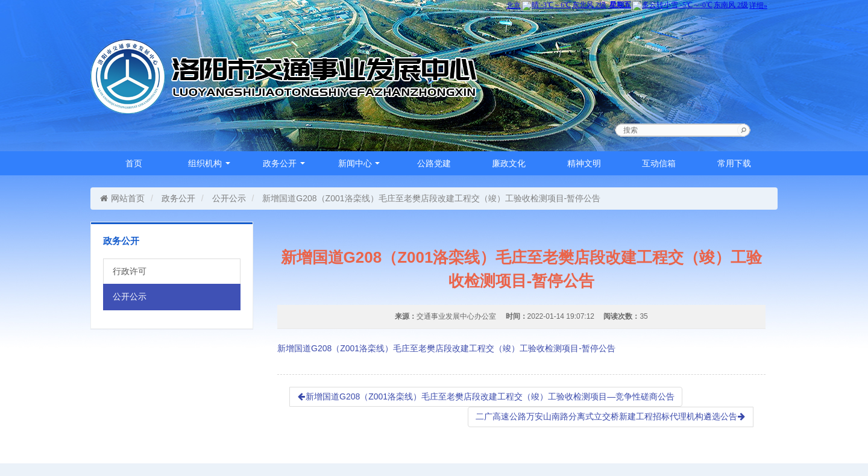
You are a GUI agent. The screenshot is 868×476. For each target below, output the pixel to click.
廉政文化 (509, 163)
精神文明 (584, 163)
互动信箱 (659, 163)
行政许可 (130, 271)
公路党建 (434, 163)
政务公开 (284, 163)
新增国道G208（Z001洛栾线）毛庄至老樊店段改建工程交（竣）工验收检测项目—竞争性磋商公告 (486, 396)
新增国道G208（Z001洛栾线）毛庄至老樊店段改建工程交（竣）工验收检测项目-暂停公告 (446, 348)
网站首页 (122, 198)
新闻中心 (359, 163)
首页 (134, 163)
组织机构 (209, 163)
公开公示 (229, 198)
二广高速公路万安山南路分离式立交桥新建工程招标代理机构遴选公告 (611, 416)
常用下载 (734, 163)
